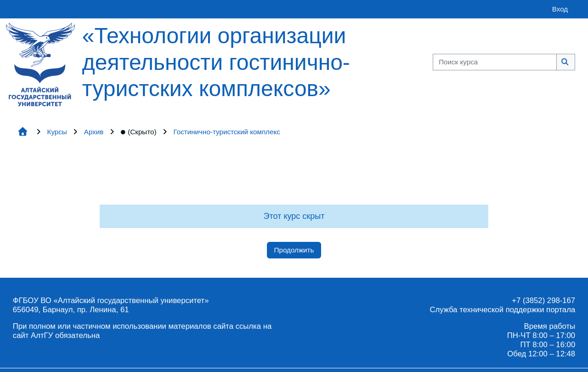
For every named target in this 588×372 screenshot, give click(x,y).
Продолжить (294, 250)
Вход (560, 9)
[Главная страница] (40, 64)
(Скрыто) (138, 132)
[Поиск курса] (495, 62)
